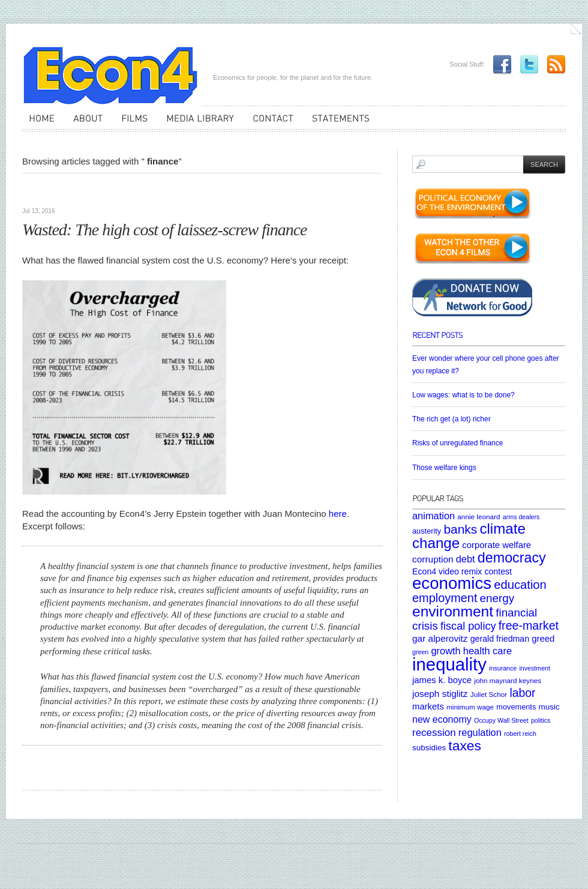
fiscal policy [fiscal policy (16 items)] (468, 626)
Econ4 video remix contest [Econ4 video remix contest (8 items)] (462, 571)
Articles (39, 192)
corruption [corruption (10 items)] (433, 559)
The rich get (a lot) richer (451, 419)
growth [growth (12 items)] (445, 651)
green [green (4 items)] (420, 652)
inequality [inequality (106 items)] (449, 664)
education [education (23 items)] (520, 585)
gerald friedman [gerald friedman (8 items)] (500, 639)
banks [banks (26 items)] (460, 529)
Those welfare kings (444, 468)
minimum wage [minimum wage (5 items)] (470, 707)
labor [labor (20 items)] (522, 693)
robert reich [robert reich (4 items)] (520, 734)
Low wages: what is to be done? (463, 395)
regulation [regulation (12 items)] (480, 732)
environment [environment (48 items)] (453, 611)
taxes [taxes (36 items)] (465, 746)
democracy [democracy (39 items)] (512, 558)
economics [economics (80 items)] (452, 583)
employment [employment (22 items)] (445, 598)
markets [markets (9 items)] (428, 707)
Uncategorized (84, 192)
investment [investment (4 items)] (535, 668)
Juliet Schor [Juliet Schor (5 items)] (489, 694)
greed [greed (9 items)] (543, 639)
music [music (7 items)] (549, 707)
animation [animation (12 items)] (433, 516)
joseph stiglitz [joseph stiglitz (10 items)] (440, 694)
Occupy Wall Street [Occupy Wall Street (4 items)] (501, 720)
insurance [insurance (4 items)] (503, 668)
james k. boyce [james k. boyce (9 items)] (442, 680)
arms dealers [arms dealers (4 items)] (521, 517)
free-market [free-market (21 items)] (529, 625)
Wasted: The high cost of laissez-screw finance (165, 230)
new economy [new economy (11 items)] (442, 719)
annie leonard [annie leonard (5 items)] (478, 517)
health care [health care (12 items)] (487, 651)
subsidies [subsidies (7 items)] (429, 748)
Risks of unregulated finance (457, 443)
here (338, 514)
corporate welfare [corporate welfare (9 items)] (496, 545)
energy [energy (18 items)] (497, 598)
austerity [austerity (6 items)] (427, 531)
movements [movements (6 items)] (516, 707)
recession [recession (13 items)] (434, 733)
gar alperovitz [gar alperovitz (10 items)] (440, 638)
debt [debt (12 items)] (466, 559)
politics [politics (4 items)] (541, 720)
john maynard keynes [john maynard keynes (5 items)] (508, 680)
